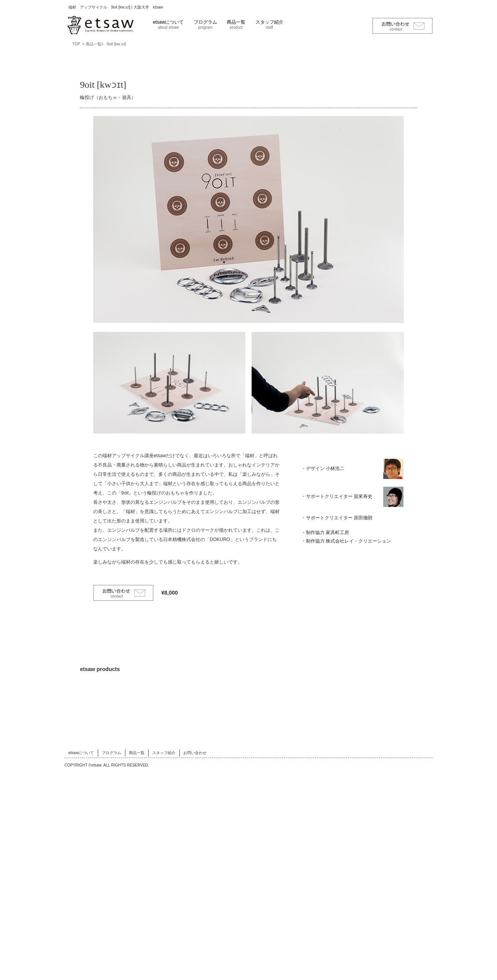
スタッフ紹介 (269, 24)
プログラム (205, 24)
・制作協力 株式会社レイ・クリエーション (346, 555)
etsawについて (168, 24)
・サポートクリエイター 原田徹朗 (337, 524)
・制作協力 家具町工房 (325, 546)
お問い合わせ (195, 960)
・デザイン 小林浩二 (323, 468)
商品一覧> (95, 44)
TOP (76, 44)
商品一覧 (236, 24)
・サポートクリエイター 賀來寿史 (337, 496)
